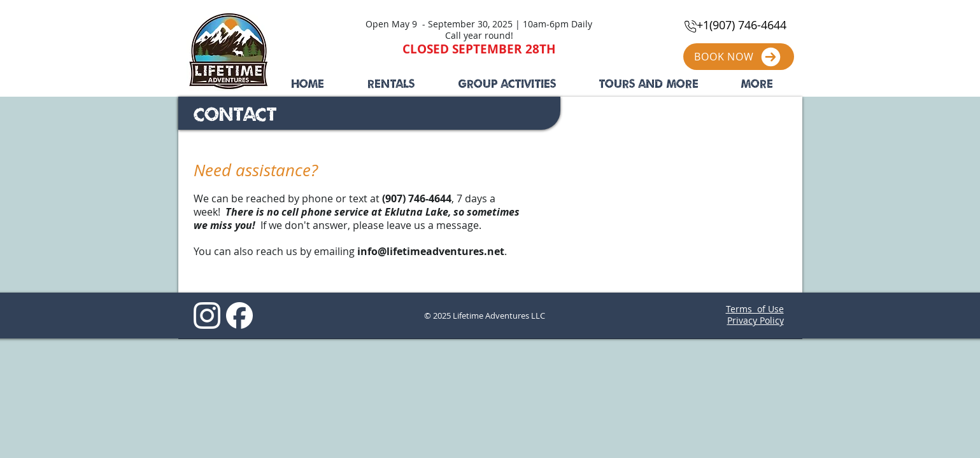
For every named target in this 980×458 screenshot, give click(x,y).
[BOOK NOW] (739, 57)
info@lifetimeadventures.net (431, 251)
